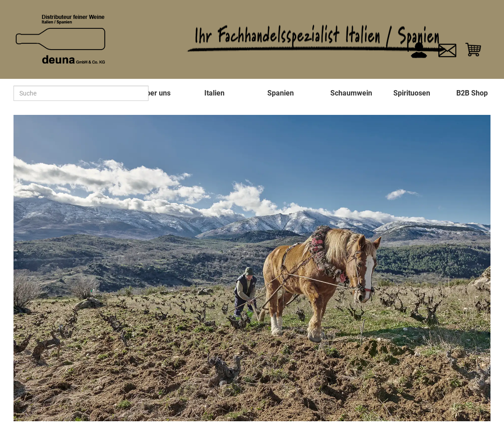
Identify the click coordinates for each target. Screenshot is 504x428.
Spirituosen (412, 93)
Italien (214, 93)
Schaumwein (351, 93)
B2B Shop (472, 93)
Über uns (156, 93)
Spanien (281, 93)
